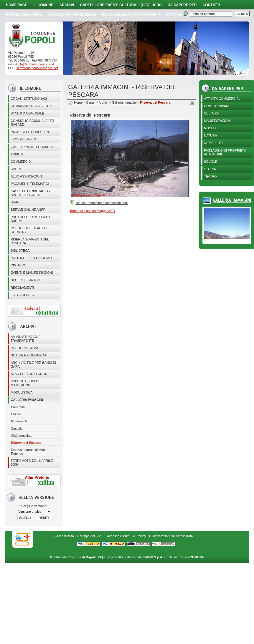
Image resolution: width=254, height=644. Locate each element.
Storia (210, 169)
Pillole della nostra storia (131, 14)
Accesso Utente (118, 536)
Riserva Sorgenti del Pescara (30, 241)
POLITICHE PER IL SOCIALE (32, 258)
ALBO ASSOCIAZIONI (27, 176)
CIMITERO (18, 265)
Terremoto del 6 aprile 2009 (32, 463)
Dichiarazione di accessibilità (172, 536)
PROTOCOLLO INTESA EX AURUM (30, 219)
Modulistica (22, 392)
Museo (210, 128)
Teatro (210, 176)
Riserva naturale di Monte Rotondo (29, 452)
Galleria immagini (27, 400)
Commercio (178, 14)
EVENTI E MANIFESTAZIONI (32, 273)
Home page (17, 5)
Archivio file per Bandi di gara (33, 365)
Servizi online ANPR (28, 210)
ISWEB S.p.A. (153, 557)
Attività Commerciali (223, 99)
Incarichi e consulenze (32, 132)
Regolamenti (22, 288)
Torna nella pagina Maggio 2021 (92, 211)
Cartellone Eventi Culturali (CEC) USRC (121, 5)
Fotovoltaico (23, 295)
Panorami (18, 407)
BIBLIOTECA (20, 250)
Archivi (67, 5)
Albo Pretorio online (30, 374)
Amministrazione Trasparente (26, 339)
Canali (91, 102)
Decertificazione (26, 280)
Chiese (16, 414)
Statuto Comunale (27, 113)
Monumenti (19, 421)
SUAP (15, 202)
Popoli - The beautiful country (30, 230)
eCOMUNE (196, 557)
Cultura (211, 113)
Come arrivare (217, 106)
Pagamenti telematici (30, 184)
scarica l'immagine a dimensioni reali (102, 203)
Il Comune (43, 5)
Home (78, 102)
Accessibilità (65, 536)
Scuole (211, 162)
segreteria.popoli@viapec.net (37, 68)
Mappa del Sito (91, 536)
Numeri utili (215, 143)
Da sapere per (182, 5)
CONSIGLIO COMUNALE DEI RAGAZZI (32, 123)
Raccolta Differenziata (72, 14)
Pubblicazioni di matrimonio (25, 383)
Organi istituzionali (29, 99)
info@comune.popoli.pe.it (36, 64)
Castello (17, 429)
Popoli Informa (24, 348)
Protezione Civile (24, 14)
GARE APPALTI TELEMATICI (32, 147)
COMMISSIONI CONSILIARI (31, 106)
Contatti (212, 5)
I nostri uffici (23, 139)
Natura (210, 135)
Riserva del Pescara (26, 443)
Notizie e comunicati (29, 355)
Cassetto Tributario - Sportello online (30, 193)
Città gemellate (22, 436)
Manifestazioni (217, 121)
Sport (16, 169)
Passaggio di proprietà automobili (225, 152)
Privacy (141, 536)
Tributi (17, 154)
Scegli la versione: (34, 506)
